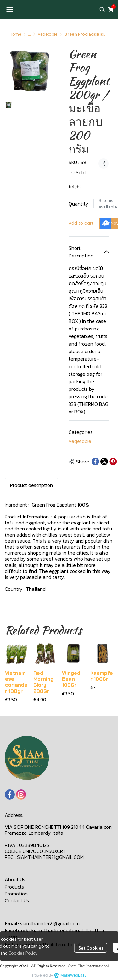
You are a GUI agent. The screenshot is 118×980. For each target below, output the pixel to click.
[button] (102, 9)
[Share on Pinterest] (113, 462)
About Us (15, 879)
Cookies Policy (23, 953)
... (29, 34)
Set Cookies (91, 948)
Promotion (16, 894)
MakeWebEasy (73, 975)
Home (15, 34)
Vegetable (48, 34)
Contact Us (17, 900)
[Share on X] (104, 462)
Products (14, 887)
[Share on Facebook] (95, 462)
